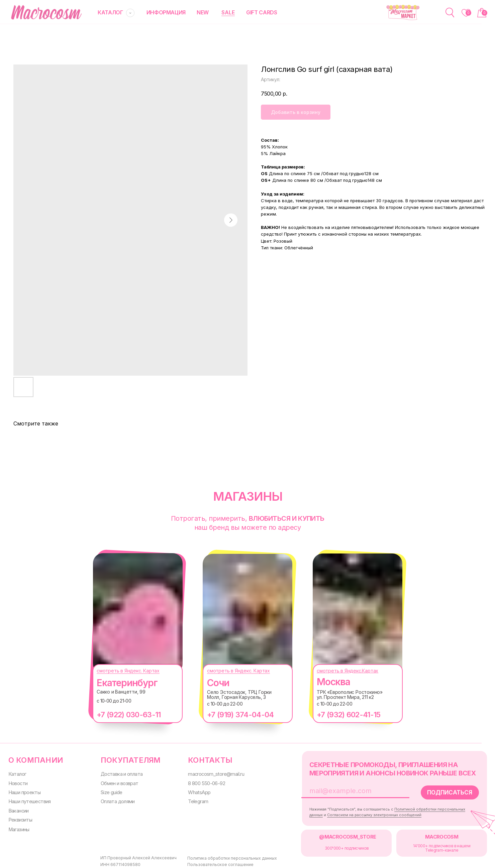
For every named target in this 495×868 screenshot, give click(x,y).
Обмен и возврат (117, 782)
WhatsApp (194, 791)
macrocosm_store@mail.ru (211, 773)
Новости (17, 782)
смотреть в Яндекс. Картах (121, 670)
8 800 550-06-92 (202, 782)
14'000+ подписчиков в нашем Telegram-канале (430, 845)
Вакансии (18, 809)
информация (162, 12)
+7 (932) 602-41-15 (342, 714)
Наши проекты (24, 791)
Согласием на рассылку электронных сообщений (365, 813)
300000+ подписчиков (337, 845)
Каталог (17, 773)
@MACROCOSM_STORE (339, 834)
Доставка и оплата (119, 773)
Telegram (193, 799)
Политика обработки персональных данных (218, 857)
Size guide (109, 791)
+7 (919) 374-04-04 (234, 714)
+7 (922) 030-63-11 (122, 714)
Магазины (18, 827)
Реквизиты (20, 817)
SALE (222, 12)
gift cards (255, 12)
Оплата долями (115, 799)
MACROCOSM (430, 834)
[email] (349, 789)
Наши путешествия (29, 799)
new (197, 12)
